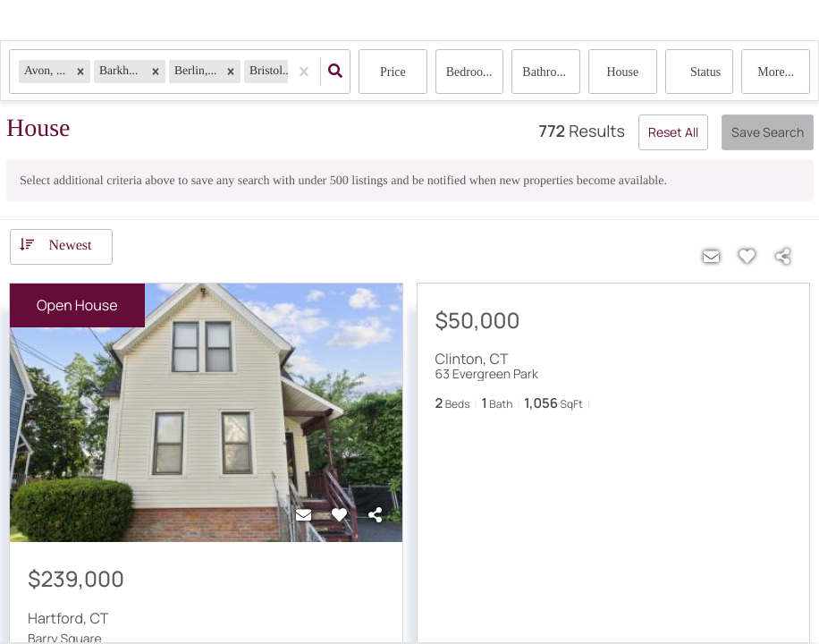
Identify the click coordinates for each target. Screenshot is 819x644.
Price (393, 72)
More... (776, 72)
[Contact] (304, 515)
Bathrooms (549, 72)
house (622, 72)
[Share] (376, 515)
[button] (80, 71)
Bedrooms (472, 72)
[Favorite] (340, 515)
